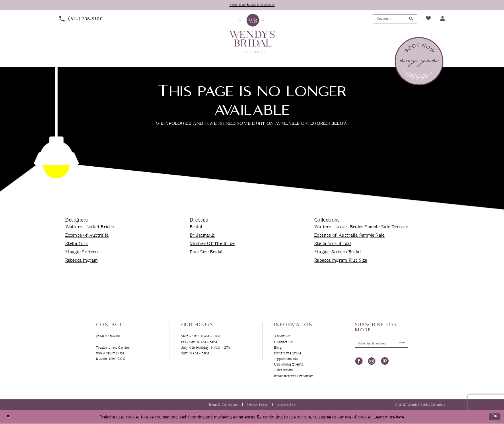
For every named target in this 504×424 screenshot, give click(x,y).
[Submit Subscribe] (401, 344)
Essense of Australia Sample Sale (349, 235)
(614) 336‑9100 (109, 336)
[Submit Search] (410, 19)
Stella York (77, 244)
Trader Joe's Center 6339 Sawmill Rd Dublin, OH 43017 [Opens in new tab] (113, 353)
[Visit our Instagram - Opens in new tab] (372, 363)
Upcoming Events (289, 365)
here (400, 417)
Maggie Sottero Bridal (338, 252)
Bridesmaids (202, 235)
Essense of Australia (87, 235)
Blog (278, 348)
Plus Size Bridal (206, 252)
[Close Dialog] (9, 417)
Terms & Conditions (223, 405)
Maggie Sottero (82, 252)
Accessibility (286, 405)
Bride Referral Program (294, 376)
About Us (282, 336)
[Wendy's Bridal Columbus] (252, 33)
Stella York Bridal (333, 244)
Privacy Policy (257, 405)
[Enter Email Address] (381, 344)
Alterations (284, 371)
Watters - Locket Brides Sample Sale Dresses (361, 227)
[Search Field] (395, 19)
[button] (442, 19)
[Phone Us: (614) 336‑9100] (81, 19)
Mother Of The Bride (212, 244)
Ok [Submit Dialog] (493, 417)
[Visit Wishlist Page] (428, 19)
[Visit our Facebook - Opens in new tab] (359, 363)
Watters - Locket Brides (90, 227)
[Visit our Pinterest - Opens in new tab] (385, 363)
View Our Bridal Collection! (252, 5)
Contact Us (283, 342)
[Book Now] (420, 62)
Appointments (286, 359)
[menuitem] (81, 19)
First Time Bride (288, 353)
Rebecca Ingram (82, 260)
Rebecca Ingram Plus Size (341, 260)
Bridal (196, 227)
